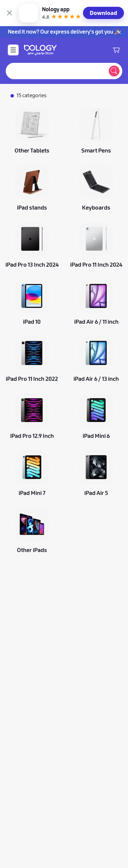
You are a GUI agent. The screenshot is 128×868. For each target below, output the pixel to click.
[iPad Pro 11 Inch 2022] (32, 333)
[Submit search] (114, 45)
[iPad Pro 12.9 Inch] (32, 390)
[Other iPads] (32, 504)
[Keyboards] (96, 162)
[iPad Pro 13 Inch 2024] (32, 219)
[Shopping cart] (116, 24)
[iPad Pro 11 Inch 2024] (96, 219)
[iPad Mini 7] (32, 447)
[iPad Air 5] (96, 447)
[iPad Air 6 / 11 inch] (96, 276)
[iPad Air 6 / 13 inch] (96, 333)
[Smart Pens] (96, 105)
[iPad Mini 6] (96, 390)
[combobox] (56, 45)
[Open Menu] (13, 24)
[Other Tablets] (32, 105)
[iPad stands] (32, 162)
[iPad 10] (32, 276)
